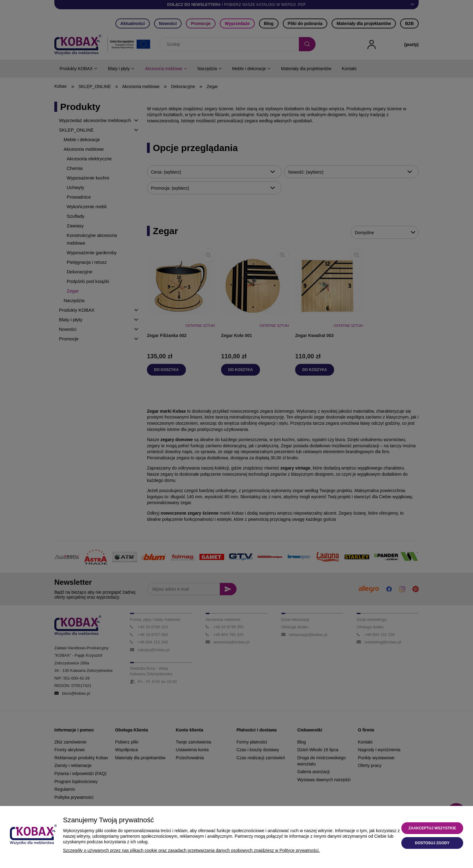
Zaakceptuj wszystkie (432, 828)
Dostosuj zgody (432, 843)
